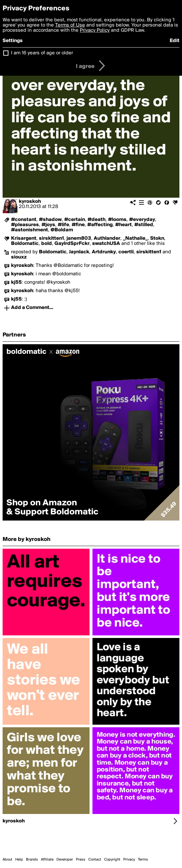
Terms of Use (70, 25)
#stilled (144, 225)
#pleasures (25, 225)
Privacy (129, 860)
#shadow (50, 220)
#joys (48, 225)
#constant (24, 220)
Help (19, 860)
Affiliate (47, 860)
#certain (75, 220)
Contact (95, 860)
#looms (117, 220)
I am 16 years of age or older (42, 53)
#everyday (142, 220)
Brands (32, 860)
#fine (78, 225)
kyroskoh (30, 202)
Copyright (112, 860)
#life (63, 225)
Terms (143, 860)
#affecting (100, 225)
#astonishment (30, 230)
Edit (175, 41)
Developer (65, 860)
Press (81, 860)
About (7, 860)
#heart (123, 225)
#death (97, 220)
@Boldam (62, 230)
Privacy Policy (95, 30)
